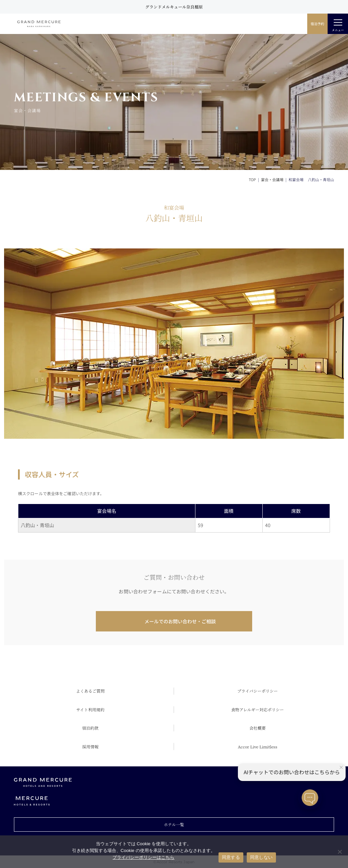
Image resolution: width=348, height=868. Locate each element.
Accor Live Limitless (258, 747)
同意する (231, 857)
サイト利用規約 (90, 709)
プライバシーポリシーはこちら (143, 857)
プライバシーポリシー (257, 691)
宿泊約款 (90, 728)
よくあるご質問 (90, 691)
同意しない (261, 857)
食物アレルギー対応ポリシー (257, 709)
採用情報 (90, 747)
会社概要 (258, 728)
